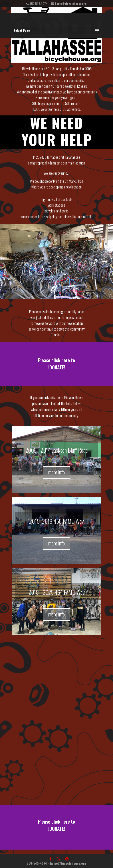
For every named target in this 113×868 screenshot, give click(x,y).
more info (56, 472)
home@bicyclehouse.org (68, 863)
